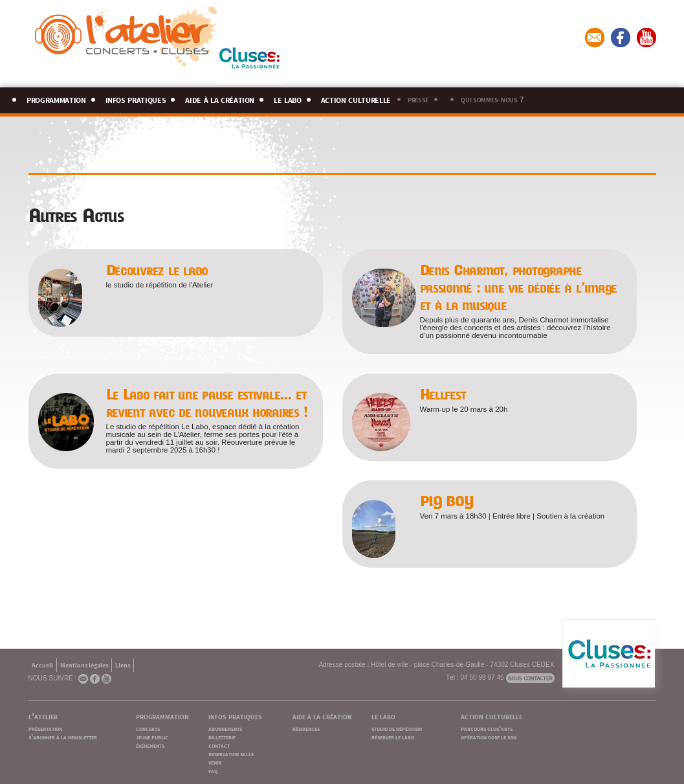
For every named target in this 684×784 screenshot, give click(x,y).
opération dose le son (489, 736)
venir (215, 762)
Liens (123, 665)
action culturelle (356, 98)
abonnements (225, 728)
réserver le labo (393, 736)
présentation (45, 728)
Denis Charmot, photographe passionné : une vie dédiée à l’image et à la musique (519, 288)
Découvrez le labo (157, 270)
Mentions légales (84, 665)
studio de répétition (397, 728)
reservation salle (231, 753)
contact (219, 745)
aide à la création (220, 98)
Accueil (42, 665)
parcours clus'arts (487, 728)
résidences (306, 728)
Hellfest (443, 395)
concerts (148, 728)
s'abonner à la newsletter (63, 736)
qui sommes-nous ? (492, 98)
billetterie (222, 736)
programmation (56, 98)
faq (213, 770)
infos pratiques (136, 98)
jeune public (152, 736)
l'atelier (43, 715)
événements (150, 745)
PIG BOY (447, 501)
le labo (288, 98)
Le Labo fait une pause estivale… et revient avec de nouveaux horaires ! (207, 403)
